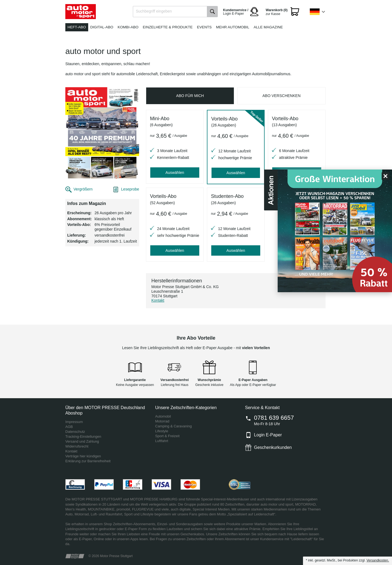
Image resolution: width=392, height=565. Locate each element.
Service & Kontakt (262, 408)
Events (204, 27)
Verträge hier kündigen (83, 456)
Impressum (74, 422)
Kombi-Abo (128, 27)
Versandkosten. (378, 560)
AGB (69, 427)
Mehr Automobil (233, 27)
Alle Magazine (268, 27)
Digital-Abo (102, 27)
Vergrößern (83, 189)
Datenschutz (75, 432)
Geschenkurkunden (273, 447)
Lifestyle (162, 431)
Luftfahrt (162, 441)
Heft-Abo (77, 27)
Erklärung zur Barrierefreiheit (88, 461)
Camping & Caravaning (173, 426)
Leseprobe (130, 189)
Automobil (163, 416)
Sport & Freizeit (167, 436)
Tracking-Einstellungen (83, 436)
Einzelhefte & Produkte (168, 27)
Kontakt (158, 300)
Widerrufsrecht (77, 446)
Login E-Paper (268, 435)
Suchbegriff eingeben (154, 11)
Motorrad (162, 421)
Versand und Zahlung (82, 441)
